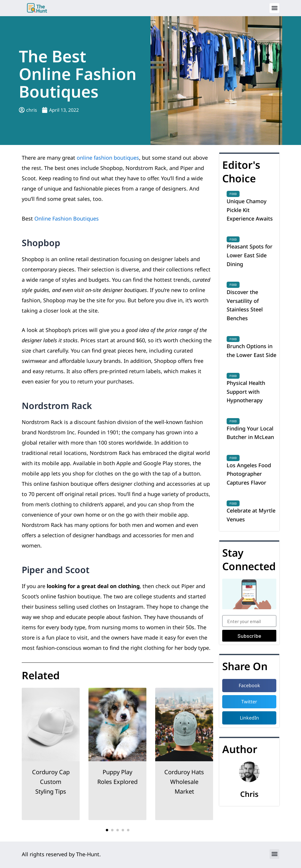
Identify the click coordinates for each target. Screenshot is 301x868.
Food (233, 194)
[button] (274, 8)
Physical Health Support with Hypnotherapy (246, 392)
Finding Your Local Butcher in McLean (250, 433)
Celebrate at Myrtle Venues (251, 515)
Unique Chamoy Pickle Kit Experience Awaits (250, 210)
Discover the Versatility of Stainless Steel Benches (245, 305)
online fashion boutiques (108, 158)
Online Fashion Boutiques (67, 218)
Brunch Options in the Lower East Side (251, 350)
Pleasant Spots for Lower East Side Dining (250, 255)
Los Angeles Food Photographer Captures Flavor (249, 474)
